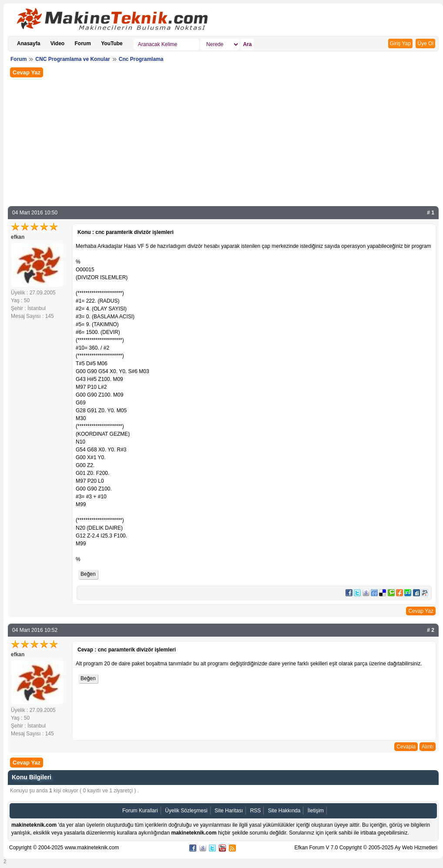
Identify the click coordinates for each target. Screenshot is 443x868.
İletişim (316, 811)
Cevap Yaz (27, 72)
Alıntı (428, 747)
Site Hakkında (284, 811)
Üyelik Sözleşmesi (186, 811)
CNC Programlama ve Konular (72, 59)
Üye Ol (425, 43)
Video (57, 43)
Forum (83, 43)
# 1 (431, 213)
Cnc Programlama (141, 59)
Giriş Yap (400, 43)
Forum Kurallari (140, 811)
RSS (256, 811)
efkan (18, 237)
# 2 (431, 630)
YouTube (112, 43)
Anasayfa (29, 43)
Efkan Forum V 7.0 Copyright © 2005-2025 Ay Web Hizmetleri (366, 848)
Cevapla (406, 747)
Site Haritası (229, 811)
